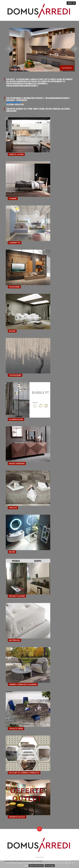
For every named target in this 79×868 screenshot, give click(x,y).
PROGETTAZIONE (17, 596)
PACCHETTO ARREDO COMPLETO (24, 773)
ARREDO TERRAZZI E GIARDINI (23, 684)
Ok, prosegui (50, 866)
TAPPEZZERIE (15, 375)
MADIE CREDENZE (17, 463)
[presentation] (9, 49)
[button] (71, 3)
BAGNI (12, 552)
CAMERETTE (15, 243)
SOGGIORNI (14, 287)
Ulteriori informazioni (36, 866)
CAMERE (13, 198)
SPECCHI (13, 508)
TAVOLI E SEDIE (16, 729)
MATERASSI (14, 640)
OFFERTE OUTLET (17, 817)
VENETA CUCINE (16, 154)
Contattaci (67, 68)
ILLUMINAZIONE (16, 419)
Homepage (40, 857)
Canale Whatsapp (14, 102)
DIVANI (12, 331)
